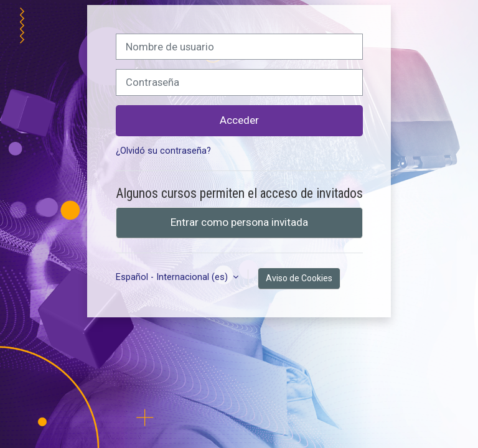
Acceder (239, 120)
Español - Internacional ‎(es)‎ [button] (173, 277)
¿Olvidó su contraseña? (163, 151)
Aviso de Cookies (299, 278)
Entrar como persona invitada (239, 222)
